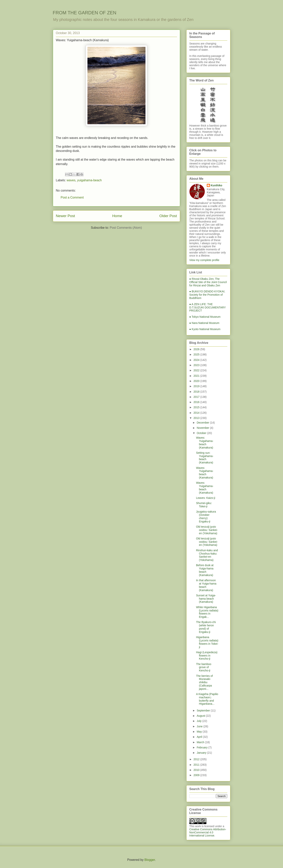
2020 (197, 381)
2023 (197, 365)
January (202, 753)
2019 (197, 386)
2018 (197, 392)
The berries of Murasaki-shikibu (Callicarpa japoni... (204, 682)
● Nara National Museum (204, 323)
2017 (197, 397)
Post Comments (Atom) (126, 228)
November (203, 428)
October (202, 433)
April (200, 737)
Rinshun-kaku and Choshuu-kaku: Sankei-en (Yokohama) (207, 555)
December (203, 423)
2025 (197, 354)
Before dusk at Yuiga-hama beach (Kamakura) (205, 570)
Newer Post (65, 216)
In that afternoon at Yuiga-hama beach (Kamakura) (206, 585)
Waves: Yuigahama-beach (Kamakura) (205, 443)
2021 (197, 376)
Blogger (150, 860)
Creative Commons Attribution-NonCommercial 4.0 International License (208, 832)
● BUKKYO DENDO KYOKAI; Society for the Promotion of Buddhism (207, 295)
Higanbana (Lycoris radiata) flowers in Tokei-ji (207, 642)
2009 (197, 775)
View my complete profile (204, 260)
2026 (197, 349)
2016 (197, 402)
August (201, 716)
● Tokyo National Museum (205, 317)
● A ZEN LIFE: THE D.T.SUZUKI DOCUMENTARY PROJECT (208, 307)
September (204, 710)
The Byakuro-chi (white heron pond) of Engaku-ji (206, 627)
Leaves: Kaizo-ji (206, 498)
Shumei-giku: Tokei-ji (204, 505)
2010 (197, 770)
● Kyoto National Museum (205, 329)
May (200, 732)
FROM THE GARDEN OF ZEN (85, 13)
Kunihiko (216, 185)
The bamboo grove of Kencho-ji (204, 667)
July (200, 721)
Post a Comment (72, 197)
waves (71, 180)
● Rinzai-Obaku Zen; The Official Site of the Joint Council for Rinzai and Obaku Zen (208, 282)
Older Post (168, 216)
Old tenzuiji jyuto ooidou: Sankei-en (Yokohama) (207, 530)
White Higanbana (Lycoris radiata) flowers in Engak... (207, 612)
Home (117, 216)
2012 (197, 759)
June (200, 726)
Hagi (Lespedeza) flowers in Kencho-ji (207, 656)
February (203, 747)
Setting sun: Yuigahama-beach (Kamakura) (205, 458)
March (201, 742)
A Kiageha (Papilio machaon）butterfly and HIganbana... (207, 699)
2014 (197, 413)
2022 (197, 370)
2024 (197, 360)
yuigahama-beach (89, 180)
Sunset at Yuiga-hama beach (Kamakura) (206, 599)
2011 (197, 765)
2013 (197, 418)
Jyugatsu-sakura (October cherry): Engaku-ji (206, 516)
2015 (197, 407)
